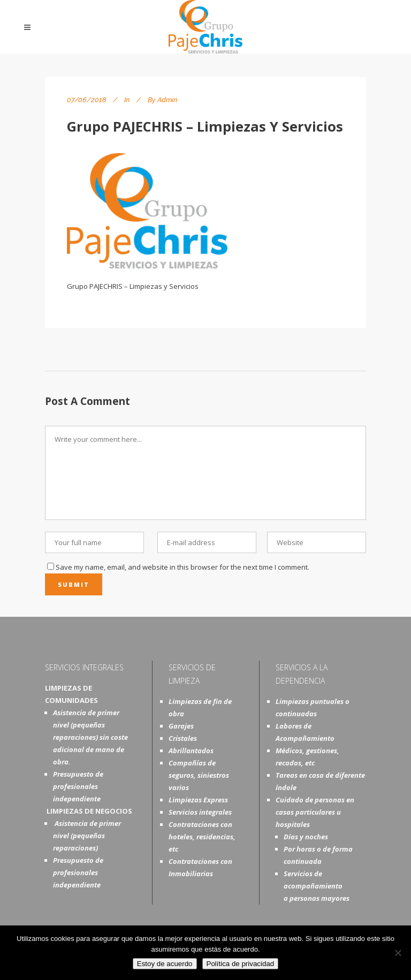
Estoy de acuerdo (165, 964)
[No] (398, 953)
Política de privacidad (241, 964)
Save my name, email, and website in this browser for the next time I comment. (182, 567)
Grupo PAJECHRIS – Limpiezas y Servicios (205, 126)
